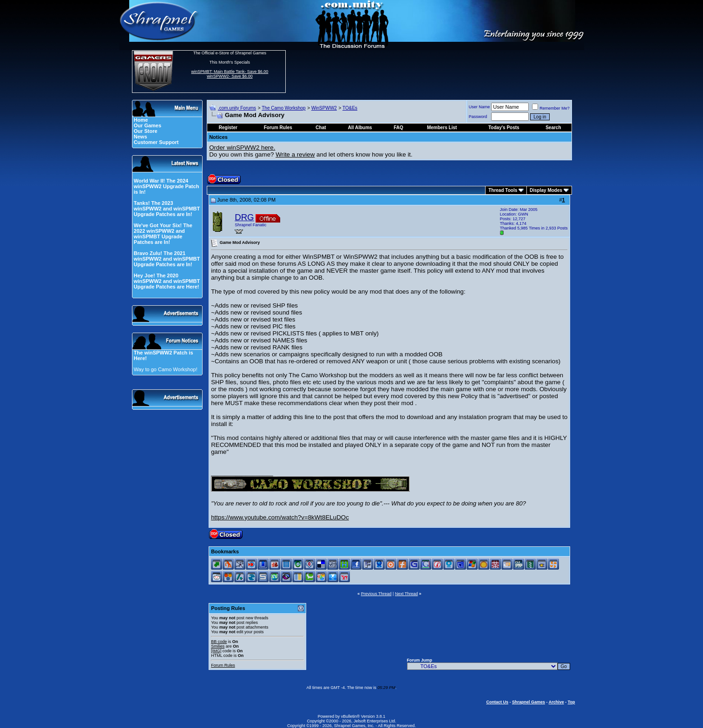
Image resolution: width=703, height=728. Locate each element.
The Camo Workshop (283, 108)
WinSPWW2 (324, 108)
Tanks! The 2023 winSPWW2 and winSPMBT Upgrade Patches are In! (167, 209)
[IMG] (216, 651)
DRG (244, 217)
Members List (442, 128)
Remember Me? (551, 108)
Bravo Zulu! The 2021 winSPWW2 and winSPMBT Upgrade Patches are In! (167, 259)
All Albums (360, 128)
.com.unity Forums (237, 108)
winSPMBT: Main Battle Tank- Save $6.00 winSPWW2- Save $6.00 (230, 74)
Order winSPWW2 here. (242, 148)
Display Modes (546, 190)
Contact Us (497, 702)
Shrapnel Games (529, 702)
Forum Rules (223, 665)
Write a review (295, 154)
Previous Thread (376, 594)
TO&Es (350, 108)
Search (553, 128)
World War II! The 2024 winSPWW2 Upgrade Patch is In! (167, 186)
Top (572, 702)
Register (228, 128)
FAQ (398, 128)
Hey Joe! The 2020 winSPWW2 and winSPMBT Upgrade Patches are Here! (167, 281)
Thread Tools (503, 190)
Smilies (218, 646)
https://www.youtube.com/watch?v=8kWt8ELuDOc (280, 517)
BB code (219, 642)
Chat (321, 128)
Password (478, 117)
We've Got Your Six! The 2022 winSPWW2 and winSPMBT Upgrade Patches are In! (163, 234)
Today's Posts (504, 128)
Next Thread (406, 594)
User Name (480, 107)
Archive (556, 702)
